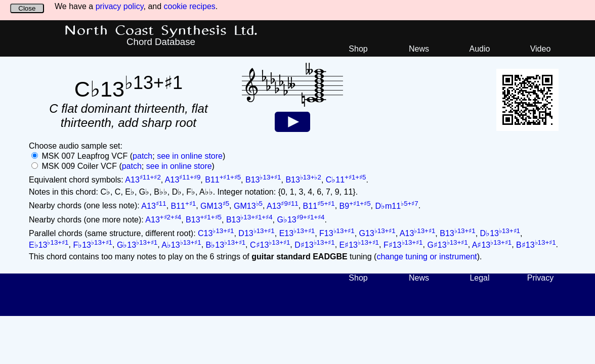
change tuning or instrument (427, 257)
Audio (480, 49)
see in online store (190, 156)
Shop (358, 49)
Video (541, 49)
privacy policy (120, 6)
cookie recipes (190, 6)
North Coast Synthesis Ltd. (161, 31)
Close (27, 8)
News (419, 49)
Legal (479, 278)
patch (142, 156)
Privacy (540, 278)
